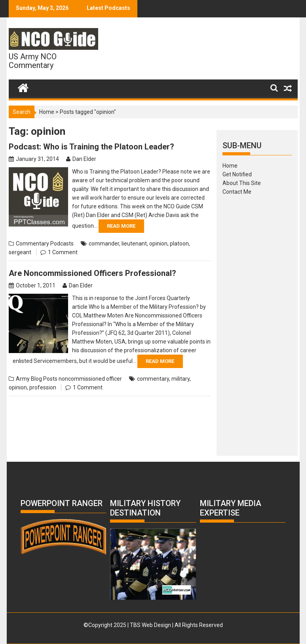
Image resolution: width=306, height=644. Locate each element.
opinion (158, 244)
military (181, 379)
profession (43, 387)
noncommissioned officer (90, 379)
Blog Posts (44, 379)
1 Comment (63, 252)
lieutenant (134, 244)
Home (47, 112)
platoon (179, 244)
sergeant (20, 252)
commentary (153, 379)
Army (23, 379)
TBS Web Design (150, 625)
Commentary (32, 244)
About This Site (242, 183)
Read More (121, 226)
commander (104, 244)
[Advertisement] (257, 323)
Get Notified (237, 174)
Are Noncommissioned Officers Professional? (92, 273)
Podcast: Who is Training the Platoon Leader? (91, 147)
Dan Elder (84, 159)
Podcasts (62, 244)
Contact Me (237, 192)
